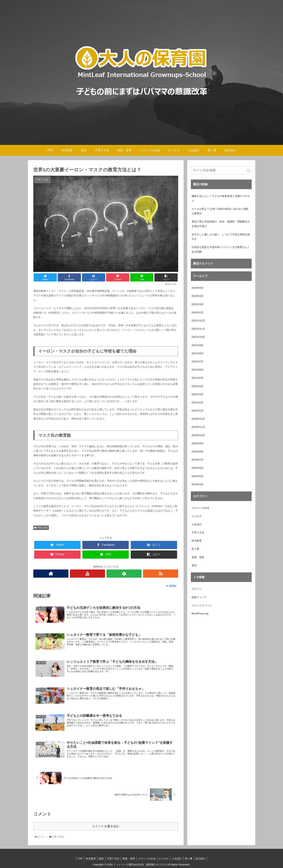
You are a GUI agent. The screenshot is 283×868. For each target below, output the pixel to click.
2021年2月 (198, 402)
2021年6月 (198, 370)
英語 (194, 565)
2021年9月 (198, 345)
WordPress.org (200, 614)
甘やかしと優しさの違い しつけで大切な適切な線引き (221, 237)
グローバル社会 (200, 508)
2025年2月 (198, 312)
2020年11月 (198, 427)
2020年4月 (198, 484)
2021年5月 (198, 378)
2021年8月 (198, 353)
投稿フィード (199, 597)
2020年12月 (198, 419)
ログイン (197, 589)
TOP (76, 858)
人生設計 (197, 524)
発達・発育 (198, 557)
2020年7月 (198, 460)
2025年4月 (198, 296)
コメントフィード (202, 605)
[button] (249, 171)
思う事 (195, 549)
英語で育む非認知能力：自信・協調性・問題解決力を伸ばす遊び (221, 224)
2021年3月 (198, 394)
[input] (221, 170)
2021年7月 (198, 362)
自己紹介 (204, 858)
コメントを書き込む (106, 826)
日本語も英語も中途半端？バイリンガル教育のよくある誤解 (221, 249)
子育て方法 (41, 528)
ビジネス (197, 516)
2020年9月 (198, 443)
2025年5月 (198, 288)
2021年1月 (198, 411)
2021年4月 (198, 386)
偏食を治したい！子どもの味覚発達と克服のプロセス (221, 198)
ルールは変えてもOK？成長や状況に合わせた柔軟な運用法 (220, 211)
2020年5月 (198, 476)
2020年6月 (198, 468)
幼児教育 (197, 541)
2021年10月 (198, 337)
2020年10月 (198, 435)
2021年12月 (198, 321)
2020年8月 (198, 452)
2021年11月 (198, 329)
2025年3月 (198, 304)
